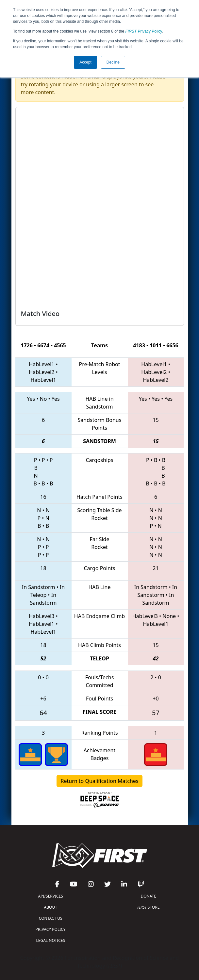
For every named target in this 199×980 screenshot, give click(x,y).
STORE (148, 907)
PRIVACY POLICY (51, 929)
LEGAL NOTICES (51, 940)
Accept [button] (85, 62)
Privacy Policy (144, 31)
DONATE (149, 896)
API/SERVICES (51, 896)
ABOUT (51, 907)
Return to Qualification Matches (100, 781)
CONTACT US (51, 918)
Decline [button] (113, 62)
